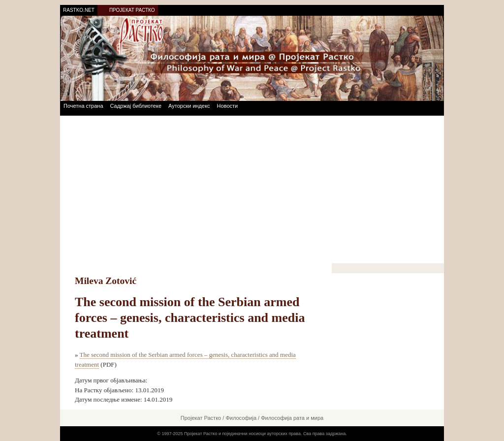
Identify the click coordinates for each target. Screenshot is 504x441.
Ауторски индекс (189, 106)
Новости (228, 106)
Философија (241, 418)
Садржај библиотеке (136, 106)
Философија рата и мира (292, 418)
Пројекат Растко (201, 418)
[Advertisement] (252, 189)
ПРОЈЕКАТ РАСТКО (132, 10)
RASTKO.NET (79, 10)
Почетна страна (83, 106)
